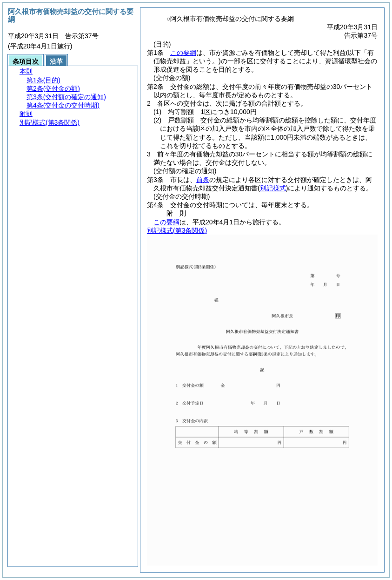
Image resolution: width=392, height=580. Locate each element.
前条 (203, 180)
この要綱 (183, 53)
